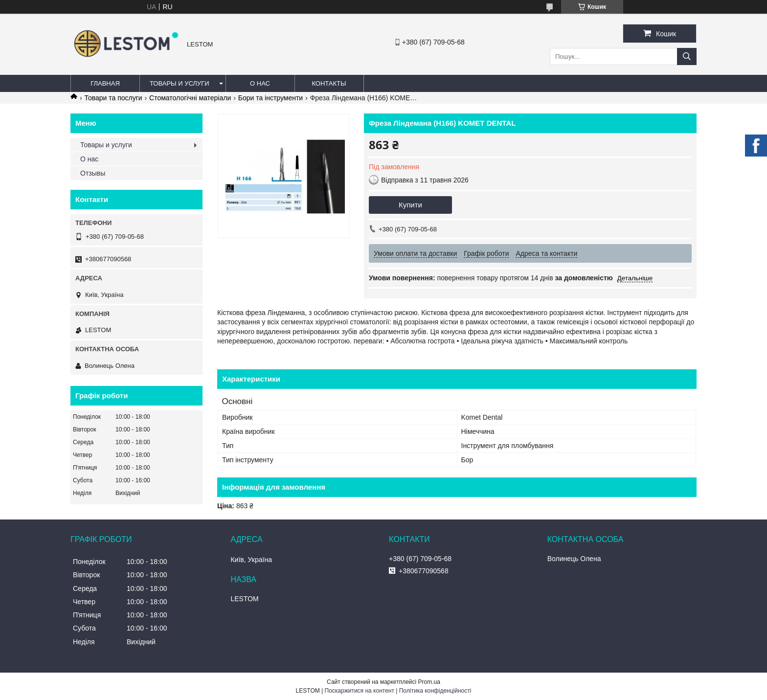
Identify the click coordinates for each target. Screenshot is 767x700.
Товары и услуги (180, 83)
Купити (410, 205)
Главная (105, 83)
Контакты (329, 83)
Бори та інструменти (271, 98)
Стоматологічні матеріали (190, 98)
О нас (260, 83)
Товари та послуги (113, 98)
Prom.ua (429, 682)
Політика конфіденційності (435, 691)
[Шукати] (687, 56)
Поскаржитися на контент (360, 691)
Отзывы (93, 173)
